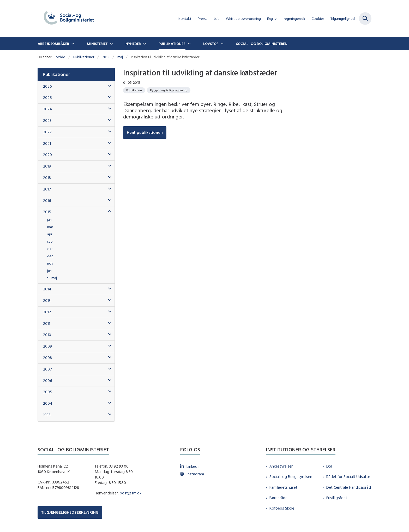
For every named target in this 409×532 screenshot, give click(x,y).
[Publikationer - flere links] (189, 44)
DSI (329, 466)
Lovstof (211, 44)
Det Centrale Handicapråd (349, 487)
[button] (108, 86)
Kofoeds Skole (282, 508)
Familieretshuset (283, 487)
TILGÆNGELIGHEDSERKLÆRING (70, 512)
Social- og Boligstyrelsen (291, 477)
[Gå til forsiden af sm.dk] (69, 19)
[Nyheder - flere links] (144, 44)
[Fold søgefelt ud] (365, 19)
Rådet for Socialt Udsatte (348, 477)
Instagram (195, 474)
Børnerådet (279, 498)
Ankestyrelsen (281, 466)
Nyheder (133, 44)
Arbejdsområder (53, 44)
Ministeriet (97, 44)
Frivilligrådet (337, 498)
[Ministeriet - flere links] (111, 44)
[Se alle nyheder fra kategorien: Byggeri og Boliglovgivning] (169, 90)
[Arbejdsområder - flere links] (72, 44)
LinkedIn (194, 466)
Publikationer (172, 44)
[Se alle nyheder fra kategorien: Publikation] (134, 90)
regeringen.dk (294, 19)
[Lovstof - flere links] (221, 44)
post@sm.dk (131, 493)
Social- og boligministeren (262, 44)
